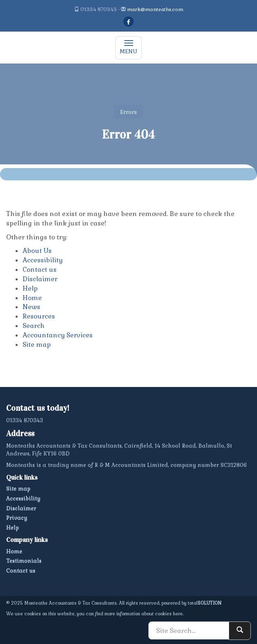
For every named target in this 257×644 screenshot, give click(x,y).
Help (30, 288)
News (31, 307)
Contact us (40, 270)
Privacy (17, 518)
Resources (39, 316)
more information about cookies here (144, 614)
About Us (37, 251)
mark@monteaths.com (155, 9)
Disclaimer (40, 279)
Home (32, 298)
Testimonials (24, 561)
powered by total (191, 603)
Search (34, 326)
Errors (128, 112)
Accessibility (43, 260)
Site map (37, 345)
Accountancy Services (58, 335)
